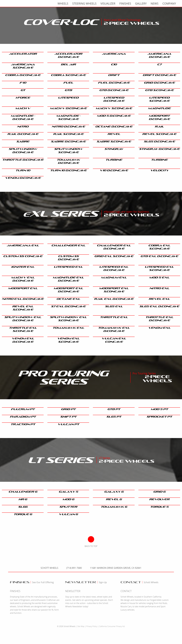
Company (169, 3)
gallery (141, 3)
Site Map (81, 626)
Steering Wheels (84, 3)
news (155, 3)
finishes (125, 3)
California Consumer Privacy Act (112, 626)
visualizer (108, 3)
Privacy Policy (92, 626)
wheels (63, 3)
